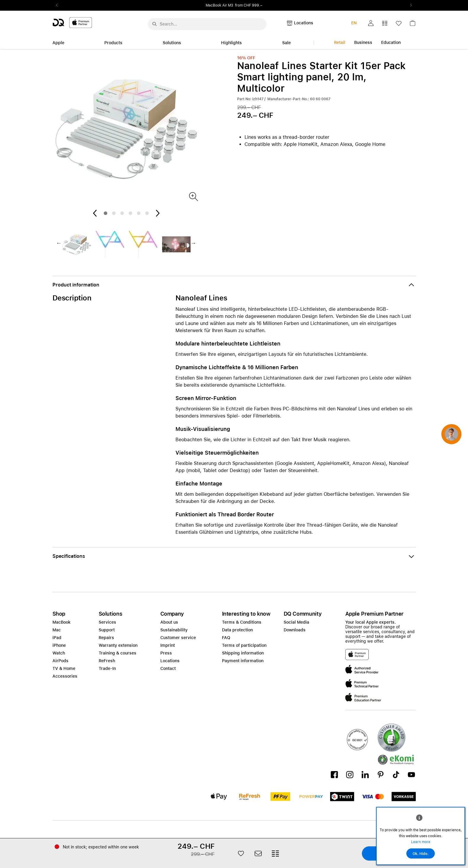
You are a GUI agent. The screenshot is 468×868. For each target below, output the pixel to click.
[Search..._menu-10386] (207, 24)
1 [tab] (106, 213)
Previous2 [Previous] (59, 5)
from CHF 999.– (249, 5)
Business (363, 42)
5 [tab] (139, 213)
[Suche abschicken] (154, 24)
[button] (371, 23)
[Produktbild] (193, 196)
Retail (340, 42)
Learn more (421, 842)
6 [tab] (147, 213)
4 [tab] (130, 213)
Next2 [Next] (409, 5)
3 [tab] (122, 213)
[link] (413, 25)
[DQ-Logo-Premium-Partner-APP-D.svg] (72, 22)
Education (391, 42)
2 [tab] (114, 213)
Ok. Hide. (421, 854)
